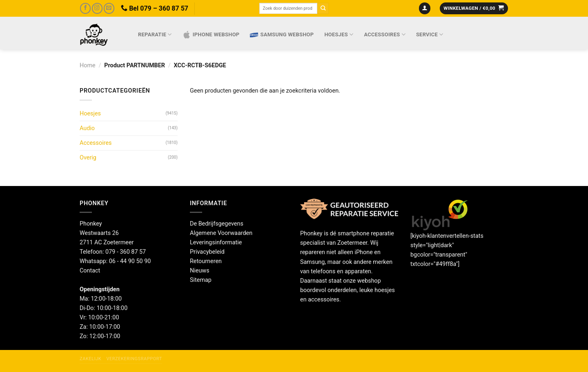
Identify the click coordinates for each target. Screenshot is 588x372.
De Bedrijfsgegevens (217, 224)
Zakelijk (90, 359)
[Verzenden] (323, 8)
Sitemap (201, 280)
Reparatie (155, 34)
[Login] (425, 9)
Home (88, 65)
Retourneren (206, 261)
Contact (90, 271)
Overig (88, 158)
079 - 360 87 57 (126, 252)
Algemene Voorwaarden (221, 233)
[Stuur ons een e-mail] (109, 8)
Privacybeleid (207, 252)
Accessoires (385, 34)
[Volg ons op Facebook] (85, 8)
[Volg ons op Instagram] (97, 8)
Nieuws (200, 271)
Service (430, 34)
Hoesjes (339, 34)
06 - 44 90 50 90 (130, 261)
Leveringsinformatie (216, 242)
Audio (87, 128)
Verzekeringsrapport (134, 359)
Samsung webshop (282, 35)
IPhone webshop (211, 35)
